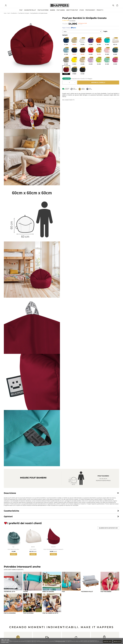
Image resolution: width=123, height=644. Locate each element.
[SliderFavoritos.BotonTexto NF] (108, 529)
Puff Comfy (33, 551)
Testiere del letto (9, 593)
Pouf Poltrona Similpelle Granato (53, 551)
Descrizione (10, 494)
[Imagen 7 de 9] (13, 605)
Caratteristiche (11, 512)
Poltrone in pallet (87, 593)
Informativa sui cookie (60, 641)
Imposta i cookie (5, 642)
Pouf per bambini (106, 593)
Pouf (63, 593)
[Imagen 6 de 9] (110, 583)
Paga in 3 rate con (69, 29)
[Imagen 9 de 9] (52, 605)
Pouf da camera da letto (50, 615)
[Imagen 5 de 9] (91, 583)
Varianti (65, 36)
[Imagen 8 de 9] (33, 605)
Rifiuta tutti (117, 641)
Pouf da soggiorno (10, 615)
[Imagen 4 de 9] (71, 583)
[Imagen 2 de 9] (33, 583)
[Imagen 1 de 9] (13, 583)
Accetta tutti (107, 641)
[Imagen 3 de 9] (52, 583)
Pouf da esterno (28, 615)
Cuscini (25, 593)
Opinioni (72, 22)
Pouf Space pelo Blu (13, 551)
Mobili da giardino (48, 593)
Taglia (105, 32)
